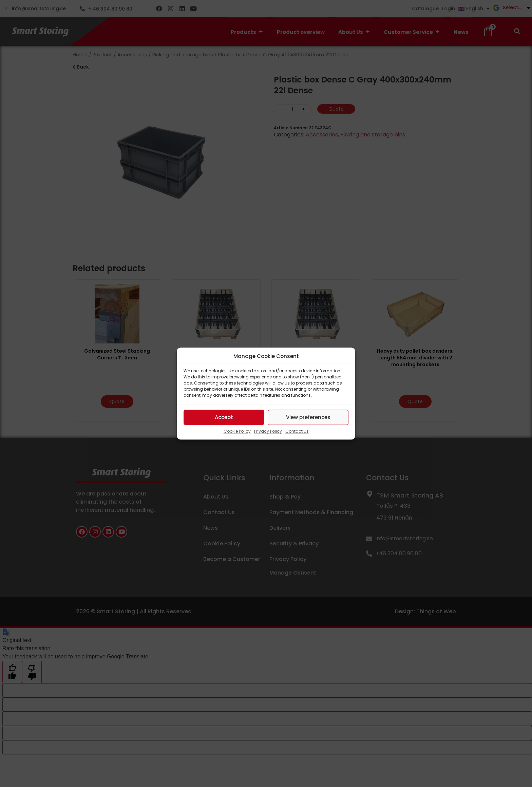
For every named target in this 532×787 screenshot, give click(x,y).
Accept (224, 417)
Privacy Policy (268, 431)
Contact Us (297, 431)
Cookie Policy (237, 431)
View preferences (308, 417)
